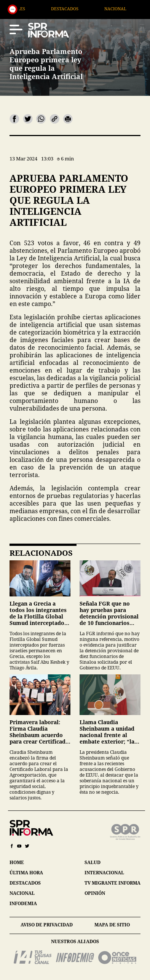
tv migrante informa (112, 883)
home (17, 862)
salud (93, 862)
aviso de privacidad (47, 925)
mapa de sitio (112, 925)
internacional (104, 873)
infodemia (23, 903)
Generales (25, 9)
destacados (25, 883)
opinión (95, 893)
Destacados (77, 9)
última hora (26, 873)
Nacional (128, 9)
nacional (22, 893)
